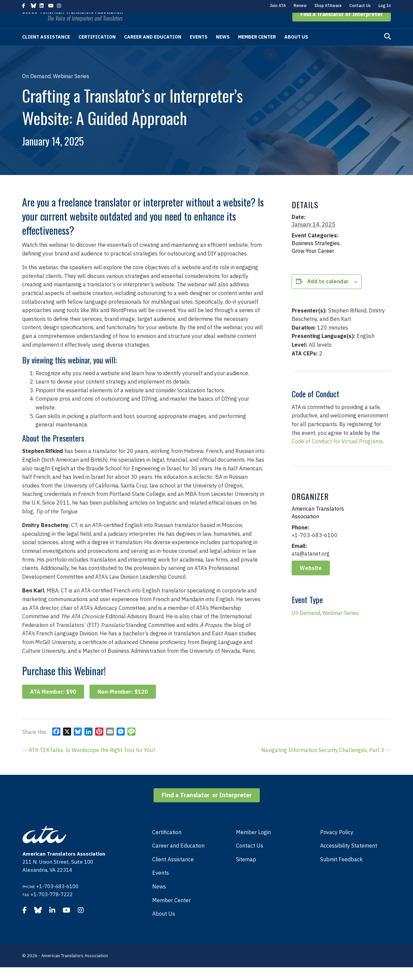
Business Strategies (316, 256)
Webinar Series (341, 626)
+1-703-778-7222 (52, 907)
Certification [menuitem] (167, 845)
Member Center (257, 50)
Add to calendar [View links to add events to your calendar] (328, 294)
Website (311, 581)
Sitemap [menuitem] (246, 872)
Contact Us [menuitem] (250, 858)
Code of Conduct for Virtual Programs (337, 454)
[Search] (388, 49)
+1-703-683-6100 (57, 899)
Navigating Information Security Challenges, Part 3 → (326, 763)
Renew (300, 6)
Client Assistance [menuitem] (173, 872)
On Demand (306, 626)
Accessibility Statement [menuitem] (349, 858)
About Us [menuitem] (164, 926)
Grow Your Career (313, 264)
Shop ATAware (328, 6)
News (223, 50)
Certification (97, 50)
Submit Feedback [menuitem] (341, 872)
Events (199, 50)
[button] (342, 27)
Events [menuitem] (161, 885)
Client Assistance (46, 50)
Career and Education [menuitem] (178, 858)
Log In (385, 6)
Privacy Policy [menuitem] (337, 845)
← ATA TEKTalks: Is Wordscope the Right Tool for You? (89, 763)
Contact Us (360, 6)
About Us (296, 50)
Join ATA (278, 6)
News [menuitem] (159, 899)
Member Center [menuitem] (171, 913)
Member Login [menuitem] (253, 845)
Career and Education (153, 50)
